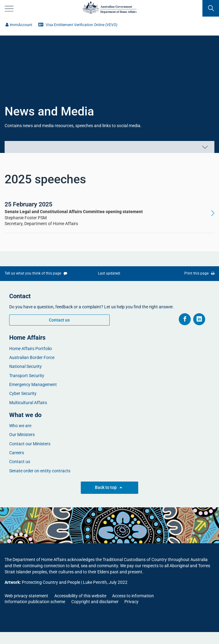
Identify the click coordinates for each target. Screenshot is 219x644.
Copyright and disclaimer (95, 602)
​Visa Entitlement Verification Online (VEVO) (78, 25)
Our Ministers (22, 435)
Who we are (20, 426)
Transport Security (27, 376)
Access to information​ (133, 596)
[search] (211, 8)
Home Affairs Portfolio (31, 349)
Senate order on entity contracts (40, 471)
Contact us (59, 320)
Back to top (109, 488)
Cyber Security (23, 393)
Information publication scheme (35, 602)
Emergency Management (33, 384)
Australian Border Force (32, 357)
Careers (17, 453)
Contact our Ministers (30, 444)
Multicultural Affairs (28, 403)
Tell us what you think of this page (36, 273)
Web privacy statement (26, 596)
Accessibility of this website (80, 596)
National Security (25, 366)
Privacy (131, 602)
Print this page (199, 273)
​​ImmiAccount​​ (19, 25)
